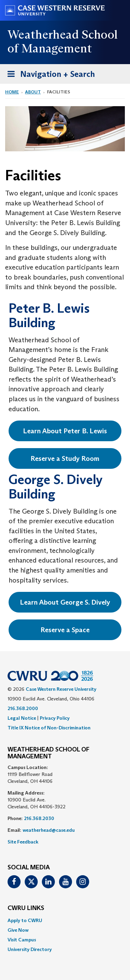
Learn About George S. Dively (65, 602)
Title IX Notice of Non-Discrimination (49, 728)
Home (12, 92)
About (33, 92)
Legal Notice (22, 718)
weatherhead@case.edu (49, 830)
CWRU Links (26, 908)
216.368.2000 (23, 708)
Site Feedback (23, 842)
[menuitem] (65, 920)
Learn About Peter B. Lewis (65, 431)
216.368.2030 (39, 818)
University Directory (30, 949)
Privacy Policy (55, 718)
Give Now (18, 930)
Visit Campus (22, 940)
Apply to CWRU (25, 920)
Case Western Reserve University (61, 689)
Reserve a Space (65, 630)
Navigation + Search (49, 75)
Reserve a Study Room (65, 458)
